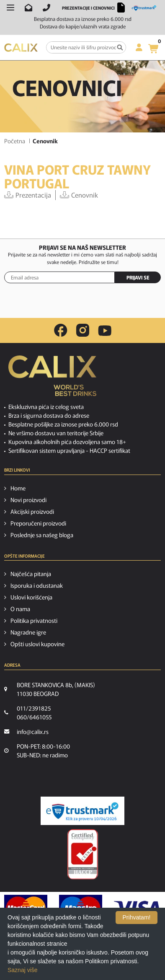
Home (18, 488)
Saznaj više (23, 970)
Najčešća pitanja (31, 574)
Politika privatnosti (34, 620)
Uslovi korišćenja (31, 597)
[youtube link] (105, 331)
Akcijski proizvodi (32, 511)
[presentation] (82, 304)
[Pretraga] (120, 47)
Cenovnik (79, 195)
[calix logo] (52, 379)
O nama (20, 609)
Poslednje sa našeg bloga (42, 535)
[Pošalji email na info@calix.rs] (28, 8)
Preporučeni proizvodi (38, 523)
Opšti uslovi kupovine (37, 644)
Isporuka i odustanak (37, 585)
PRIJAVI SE (138, 277)
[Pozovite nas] (46, 8)
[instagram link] (83, 330)
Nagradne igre (28, 632)
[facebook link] (61, 330)
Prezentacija (28, 195)
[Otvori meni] (10, 8)
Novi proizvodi (28, 500)
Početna (15, 141)
